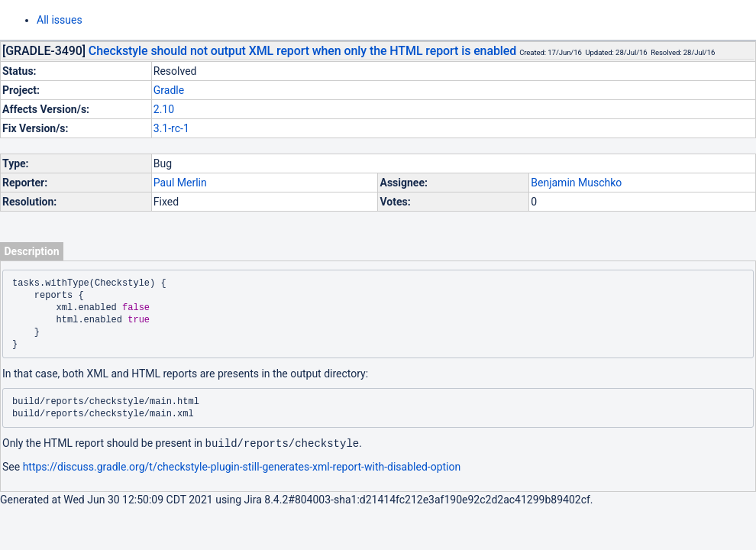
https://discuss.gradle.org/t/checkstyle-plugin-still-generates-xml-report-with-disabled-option (242, 466)
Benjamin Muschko (576, 183)
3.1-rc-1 (171, 128)
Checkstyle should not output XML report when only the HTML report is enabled (302, 51)
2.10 (164, 109)
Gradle (169, 90)
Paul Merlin (180, 183)
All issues (60, 20)
